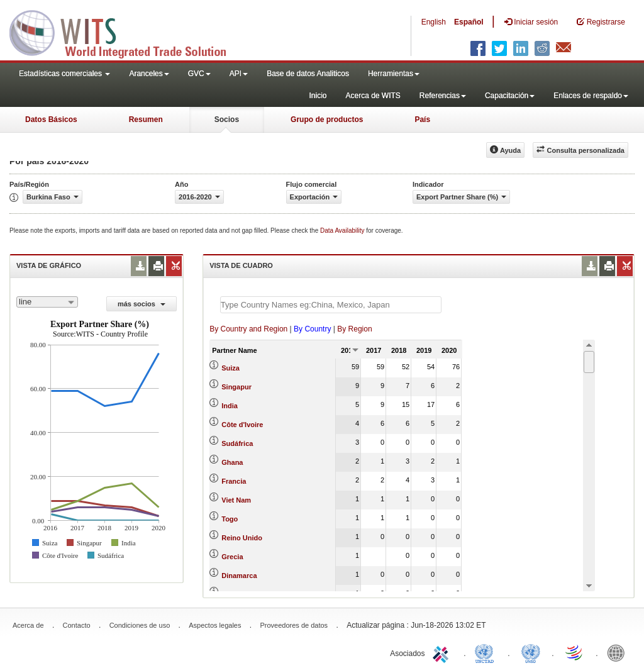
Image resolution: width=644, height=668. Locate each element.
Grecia (232, 557)
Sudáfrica (237, 443)
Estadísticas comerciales (64, 74)
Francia (234, 481)
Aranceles (149, 74)
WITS (126, 31)
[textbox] (331, 305)
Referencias (443, 96)
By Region (354, 329)
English (434, 22)
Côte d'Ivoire (242, 425)
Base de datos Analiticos (308, 74)
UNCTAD (487, 652)
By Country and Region (248, 329)
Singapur (236, 387)
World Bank (619, 652)
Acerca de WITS (373, 96)
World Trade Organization (575, 652)
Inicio (318, 96)
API (239, 74)
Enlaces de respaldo (591, 96)
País (422, 120)
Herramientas (394, 74)
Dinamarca (239, 576)
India (230, 406)
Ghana (232, 462)
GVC (199, 74)
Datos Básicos (51, 120)
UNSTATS (531, 652)
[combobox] (47, 302)
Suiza (230, 368)
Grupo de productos (327, 120)
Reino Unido (242, 538)
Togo (230, 519)
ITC (443, 652)
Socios (227, 120)
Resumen (146, 120)
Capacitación (510, 96)
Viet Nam (236, 500)
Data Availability (343, 231)
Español (469, 22)
